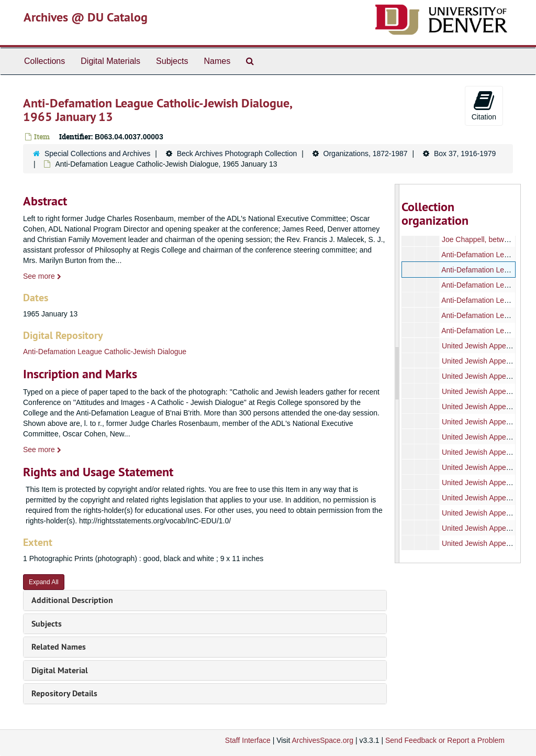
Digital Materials (110, 61)
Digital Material (60, 670)
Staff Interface (248, 740)
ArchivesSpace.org (322, 740)
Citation (484, 105)
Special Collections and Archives (97, 154)
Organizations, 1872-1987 (366, 154)
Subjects (172, 61)
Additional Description (72, 600)
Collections (44, 61)
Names (217, 61)
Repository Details (64, 693)
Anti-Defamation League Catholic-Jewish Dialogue (105, 352)
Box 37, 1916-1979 (465, 154)
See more (42, 276)
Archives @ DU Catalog (86, 17)
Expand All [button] (44, 582)
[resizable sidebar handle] (397, 374)
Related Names (59, 647)
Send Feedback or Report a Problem (445, 740)
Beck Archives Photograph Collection (237, 154)
